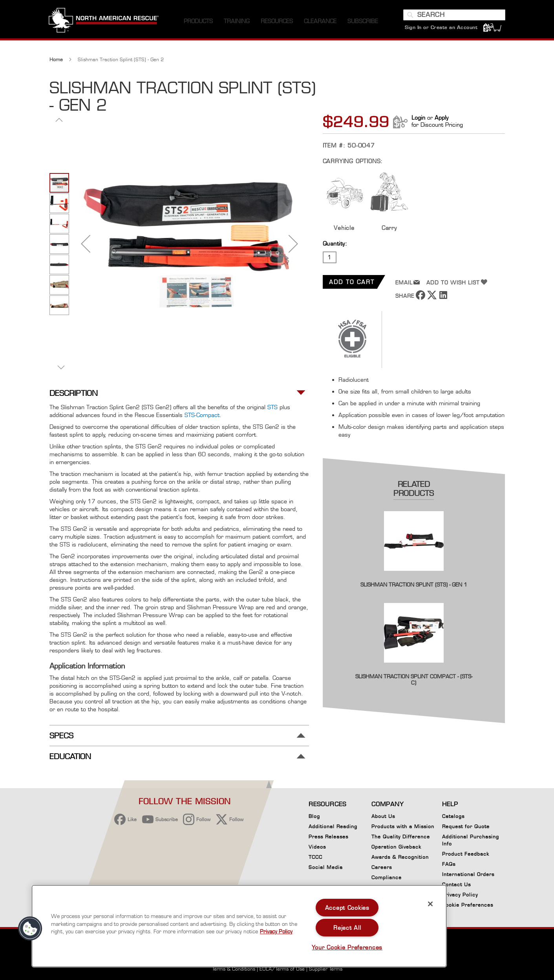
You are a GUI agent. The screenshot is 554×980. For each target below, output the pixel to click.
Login (418, 119)
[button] (86, 245)
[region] (239, 926)
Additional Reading (333, 826)
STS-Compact (202, 417)
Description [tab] (74, 395)
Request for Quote (466, 826)
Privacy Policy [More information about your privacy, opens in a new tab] (276, 931)
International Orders (468, 874)
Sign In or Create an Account (441, 29)
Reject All (347, 928)
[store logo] (104, 23)
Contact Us (456, 884)
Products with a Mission (403, 826)
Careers (382, 867)
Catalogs (453, 816)
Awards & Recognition (400, 857)
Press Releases (328, 837)
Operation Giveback (396, 847)
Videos (317, 847)
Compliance (387, 877)
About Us (383, 816)
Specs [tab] (61, 737)
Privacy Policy (460, 895)
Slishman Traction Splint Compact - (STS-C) (414, 681)
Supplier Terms (326, 969)
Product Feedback (466, 854)
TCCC (315, 857)
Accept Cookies (347, 908)
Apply (442, 119)
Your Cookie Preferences (347, 947)
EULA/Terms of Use (282, 969)
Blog (314, 816)
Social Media (326, 867)
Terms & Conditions (234, 969)
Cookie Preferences (468, 906)
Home (56, 61)
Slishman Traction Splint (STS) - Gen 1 (414, 587)
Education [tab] (70, 759)
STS (272, 409)
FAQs (449, 864)
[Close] (430, 904)
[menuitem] (198, 23)
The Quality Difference (401, 837)
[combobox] (454, 17)
